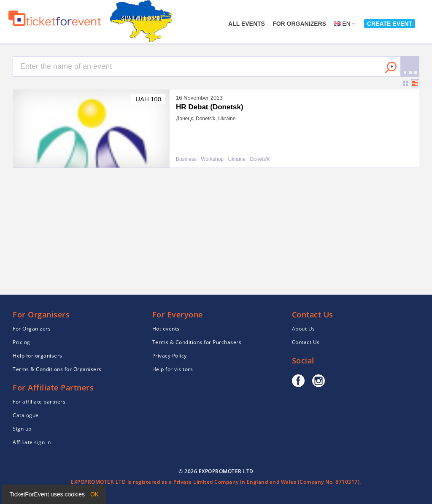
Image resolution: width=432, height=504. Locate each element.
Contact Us (306, 342)
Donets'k (259, 159)
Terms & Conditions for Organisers (57, 369)
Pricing (22, 342)
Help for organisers (38, 356)
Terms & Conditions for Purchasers (197, 342)
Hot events (166, 329)
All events (247, 24)
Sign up (22, 429)
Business (186, 159)
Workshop (212, 159)
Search (391, 68)
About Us (304, 329)
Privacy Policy (170, 356)
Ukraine (237, 159)
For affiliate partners (39, 402)
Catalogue (26, 415)
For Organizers (299, 24)
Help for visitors (173, 369)
